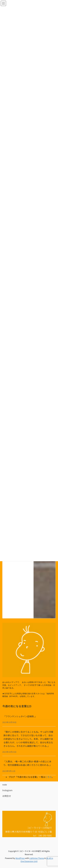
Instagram (7, 790)
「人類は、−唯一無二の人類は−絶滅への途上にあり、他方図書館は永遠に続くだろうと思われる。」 (28, 763)
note (5, 785)
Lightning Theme (37, 858)
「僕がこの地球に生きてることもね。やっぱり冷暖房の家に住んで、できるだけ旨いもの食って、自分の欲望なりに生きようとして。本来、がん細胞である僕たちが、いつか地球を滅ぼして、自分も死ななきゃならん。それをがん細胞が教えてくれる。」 (28, 739)
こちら (49, 777)
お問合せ (7, 796)
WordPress (20, 858)
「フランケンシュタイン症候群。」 (20, 716)
